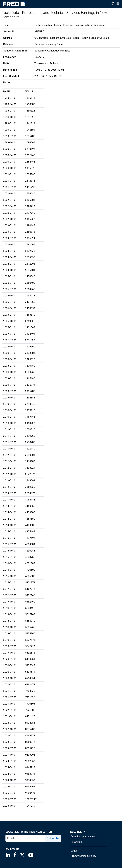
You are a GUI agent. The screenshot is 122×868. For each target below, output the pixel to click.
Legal (74, 851)
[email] (25, 838)
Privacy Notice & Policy (83, 856)
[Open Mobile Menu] (118, 4)
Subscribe (53, 838)
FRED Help (77, 842)
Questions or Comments (84, 837)
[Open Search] (113, 4)
